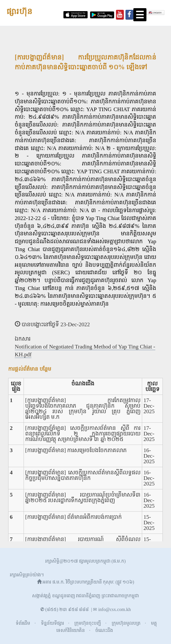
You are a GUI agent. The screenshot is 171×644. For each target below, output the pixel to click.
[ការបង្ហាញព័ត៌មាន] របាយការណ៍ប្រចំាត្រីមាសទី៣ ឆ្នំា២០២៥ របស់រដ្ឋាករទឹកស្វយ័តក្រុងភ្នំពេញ (83, 498)
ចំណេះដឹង (104, 630)
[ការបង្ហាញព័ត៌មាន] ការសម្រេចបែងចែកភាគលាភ (76, 450)
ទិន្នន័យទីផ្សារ (52, 623)
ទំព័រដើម (23, 623)
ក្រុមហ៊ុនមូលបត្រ (126, 623)
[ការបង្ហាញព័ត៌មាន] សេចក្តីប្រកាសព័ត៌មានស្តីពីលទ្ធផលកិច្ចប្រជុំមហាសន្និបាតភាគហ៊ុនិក (83, 475)
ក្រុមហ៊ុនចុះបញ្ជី (88, 623)
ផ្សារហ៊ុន (19, 12)
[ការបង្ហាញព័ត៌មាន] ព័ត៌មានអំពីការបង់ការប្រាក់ (74, 517)
